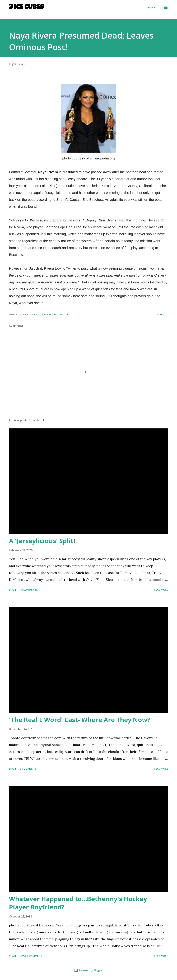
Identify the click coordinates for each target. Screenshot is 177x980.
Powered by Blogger (88, 970)
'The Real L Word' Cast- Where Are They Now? (80, 720)
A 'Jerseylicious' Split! (42, 541)
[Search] (151, 8)
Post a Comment (31, 956)
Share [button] (160, 314)
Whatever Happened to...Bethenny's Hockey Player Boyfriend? (78, 903)
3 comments (28, 769)
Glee (37, 314)
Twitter (63, 314)
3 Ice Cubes (26, 8)
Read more (161, 590)
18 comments (29, 590)
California (26, 314)
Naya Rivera (49, 314)
